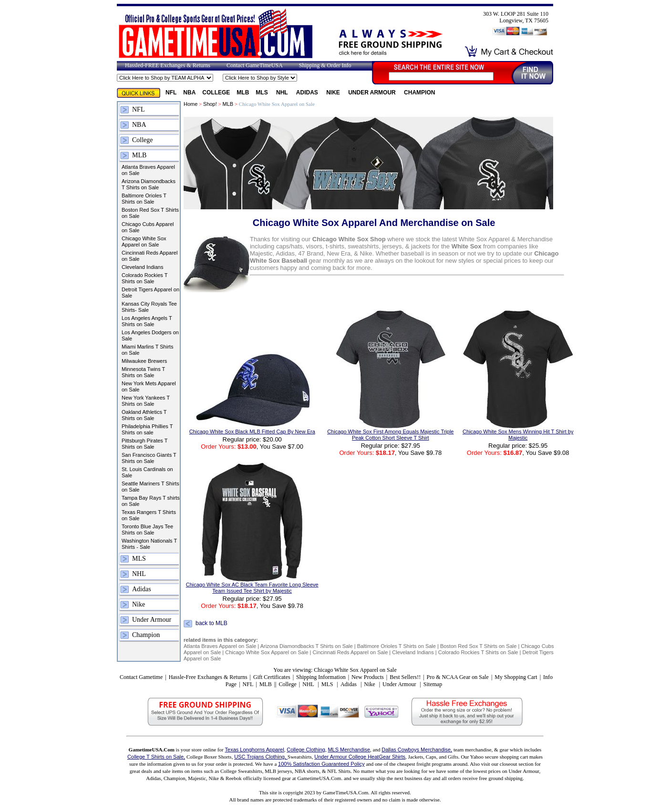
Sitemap (433, 684)
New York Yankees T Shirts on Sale (146, 401)
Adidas (308, 93)
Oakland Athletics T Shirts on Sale (144, 415)
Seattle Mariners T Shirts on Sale (150, 487)
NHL (283, 93)
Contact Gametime (141, 677)
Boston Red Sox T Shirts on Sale (150, 213)
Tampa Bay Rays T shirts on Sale (151, 501)
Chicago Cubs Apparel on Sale (148, 227)
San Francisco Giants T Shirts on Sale (149, 458)
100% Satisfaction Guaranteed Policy (321, 764)
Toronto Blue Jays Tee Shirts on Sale (147, 529)
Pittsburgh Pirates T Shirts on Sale (144, 444)
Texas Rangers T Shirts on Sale (149, 515)
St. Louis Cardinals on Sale (147, 472)
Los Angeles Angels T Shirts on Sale (147, 321)
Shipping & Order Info (325, 65)
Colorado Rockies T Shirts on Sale (144, 278)
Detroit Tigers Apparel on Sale (150, 293)
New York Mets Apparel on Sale (149, 386)
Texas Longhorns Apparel (255, 750)
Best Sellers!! (405, 677)
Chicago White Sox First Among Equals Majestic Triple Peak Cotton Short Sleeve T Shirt (390, 435)
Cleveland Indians (142, 267)
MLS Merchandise (349, 750)
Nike (334, 93)
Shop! (210, 104)
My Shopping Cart (516, 677)
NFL (171, 93)
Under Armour (373, 93)
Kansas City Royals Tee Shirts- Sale (149, 307)
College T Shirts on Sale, (156, 757)
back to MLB (211, 624)
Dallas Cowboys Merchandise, (417, 750)
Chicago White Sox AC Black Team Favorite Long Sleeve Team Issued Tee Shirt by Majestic (252, 588)
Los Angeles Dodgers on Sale (150, 335)
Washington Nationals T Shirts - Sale (149, 544)
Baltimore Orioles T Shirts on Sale (144, 199)
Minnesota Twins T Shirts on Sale (143, 372)
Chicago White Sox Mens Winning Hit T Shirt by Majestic (518, 435)
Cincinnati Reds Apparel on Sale (149, 256)
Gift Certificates (272, 677)
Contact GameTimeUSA (255, 65)
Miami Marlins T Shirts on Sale (147, 350)
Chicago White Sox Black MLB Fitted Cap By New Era (252, 432)
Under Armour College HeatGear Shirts (360, 757)
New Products (368, 677)
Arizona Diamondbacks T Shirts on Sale (149, 184)
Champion (419, 93)
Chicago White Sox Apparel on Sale (144, 242)
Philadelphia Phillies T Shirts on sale (147, 429)
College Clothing (306, 750)
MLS (263, 93)
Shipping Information (321, 677)
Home (191, 104)
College (216, 93)
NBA (189, 93)
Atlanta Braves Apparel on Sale (148, 170)
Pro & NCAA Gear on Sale (458, 677)
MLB (243, 93)
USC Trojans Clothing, (261, 757)
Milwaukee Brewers (144, 361)
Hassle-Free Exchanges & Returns (208, 677)
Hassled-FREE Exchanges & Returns (168, 65)
